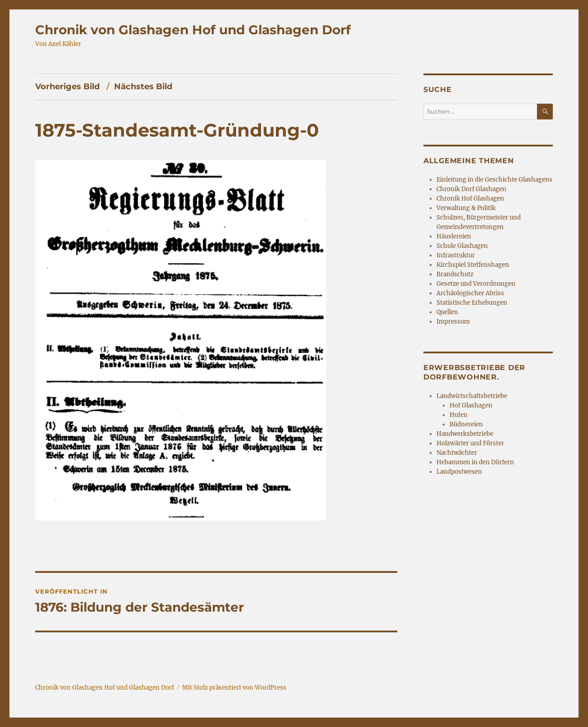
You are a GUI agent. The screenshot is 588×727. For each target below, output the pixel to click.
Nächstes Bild (143, 87)
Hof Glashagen (471, 405)
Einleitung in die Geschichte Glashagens (494, 180)
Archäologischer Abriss (470, 293)
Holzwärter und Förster (470, 443)
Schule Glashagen (462, 246)
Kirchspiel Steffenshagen (473, 265)
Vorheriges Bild (67, 87)
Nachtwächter (457, 453)
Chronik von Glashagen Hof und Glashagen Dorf (193, 30)
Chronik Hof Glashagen (470, 199)
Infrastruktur (456, 255)
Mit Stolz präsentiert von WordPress (234, 688)
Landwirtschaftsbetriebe (472, 396)
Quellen (447, 312)
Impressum (453, 322)
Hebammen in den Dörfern (475, 462)
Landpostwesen (459, 472)
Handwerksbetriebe (465, 434)
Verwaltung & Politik (466, 208)
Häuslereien (454, 236)
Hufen (459, 415)
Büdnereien (466, 424)
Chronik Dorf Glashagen (471, 189)
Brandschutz (455, 274)
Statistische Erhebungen (472, 303)
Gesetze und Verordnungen (476, 284)
